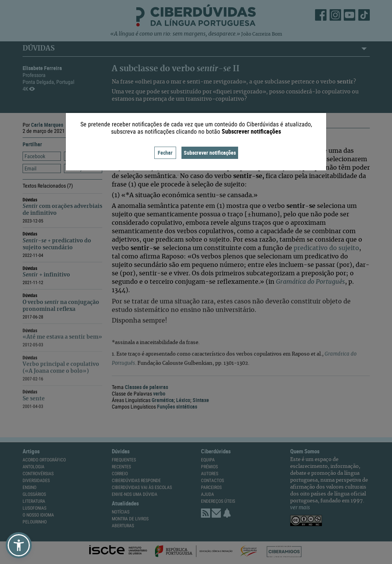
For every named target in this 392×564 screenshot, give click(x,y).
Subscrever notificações (210, 153)
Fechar (165, 153)
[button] (19, 545)
